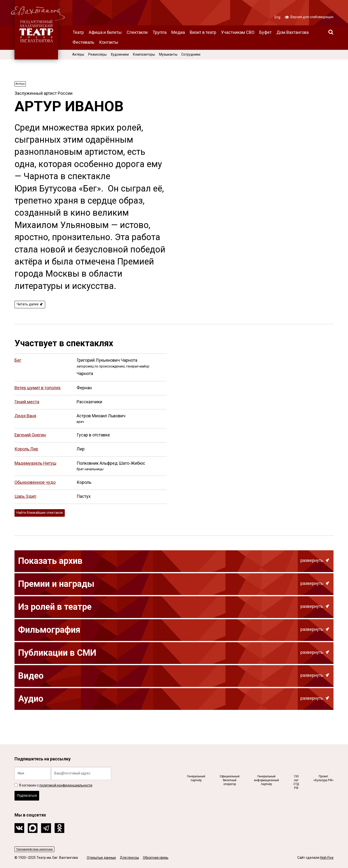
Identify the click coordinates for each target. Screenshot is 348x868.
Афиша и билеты (105, 32)
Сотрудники (191, 54)
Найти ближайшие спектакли (46, 518)
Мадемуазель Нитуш (35, 467)
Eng (277, 17)
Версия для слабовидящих (309, 17)
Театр (78, 32)
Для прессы (129, 858)
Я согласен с (53, 780)
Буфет (265, 32)
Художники (120, 54)
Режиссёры (97, 54)
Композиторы (144, 54)
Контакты (109, 42)
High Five (327, 858)
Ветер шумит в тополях (38, 391)
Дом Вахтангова (293, 32)
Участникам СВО (238, 32)
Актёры (78, 54)
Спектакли (137, 32)
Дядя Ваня (25, 420)
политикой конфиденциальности (66, 780)
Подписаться (31, 793)
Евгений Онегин (30, 439)
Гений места (27, 405)
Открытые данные (101, 858)
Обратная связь (156, 858)
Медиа (178, 32)
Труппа (159, 32)
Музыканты (168, 54)
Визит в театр (203, 32)
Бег (18, 364)
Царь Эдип (25, 500)
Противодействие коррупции (40, 848)
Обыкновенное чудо (35, 486)
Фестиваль (83, 42)
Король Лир (26, 453)
